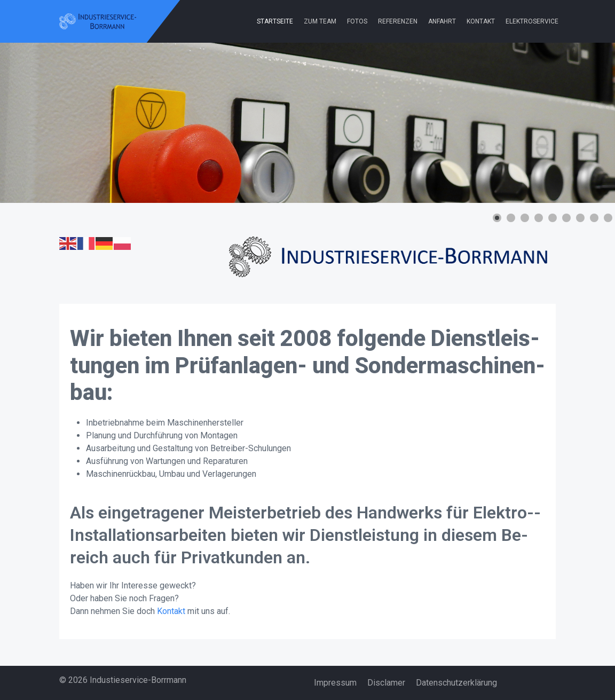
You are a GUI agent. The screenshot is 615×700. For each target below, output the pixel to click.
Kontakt (481, 21)
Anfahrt (442, 21)
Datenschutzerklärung (456, 683)
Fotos (357, 21)
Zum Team (320, 21)
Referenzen (398, 21)
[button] (497, 218)
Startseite (275, 21)
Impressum (335, 683)
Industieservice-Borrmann (138, 680)
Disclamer (386, 683)
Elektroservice (532, 21)
